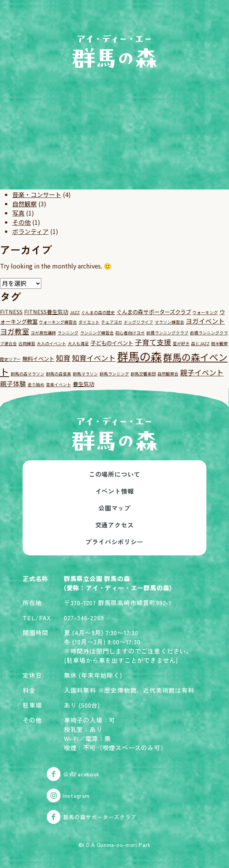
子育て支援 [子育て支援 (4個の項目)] (153, 342)
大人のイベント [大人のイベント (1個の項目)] (52, 343)
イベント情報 (115, 491)
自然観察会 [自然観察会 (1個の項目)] (168, 374)
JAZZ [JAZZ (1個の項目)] (75, 312)
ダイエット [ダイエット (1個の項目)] (89, 322)
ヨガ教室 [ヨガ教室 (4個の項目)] (15, 331)
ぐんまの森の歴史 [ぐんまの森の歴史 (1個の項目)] (98, 312)
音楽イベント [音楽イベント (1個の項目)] (59, 385)
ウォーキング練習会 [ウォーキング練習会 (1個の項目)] (58, 322)
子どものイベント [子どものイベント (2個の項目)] (112, 343)
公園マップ (114, 508)
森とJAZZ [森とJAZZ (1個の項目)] (200, 343)
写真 (18, 213)
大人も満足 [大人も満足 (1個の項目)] (78, 343)
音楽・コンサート (37, 194)
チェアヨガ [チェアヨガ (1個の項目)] (112, 322)
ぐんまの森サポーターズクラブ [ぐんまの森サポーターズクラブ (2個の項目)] (154, 312)
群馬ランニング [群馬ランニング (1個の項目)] (114, 374)
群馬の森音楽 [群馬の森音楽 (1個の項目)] (59, 374)
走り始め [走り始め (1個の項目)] (36, 385)
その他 (21, 222)
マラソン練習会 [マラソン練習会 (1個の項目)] (169, 322)
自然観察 (25, 204)
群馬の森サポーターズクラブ (92, 817)
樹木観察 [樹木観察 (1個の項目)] (219, 343)
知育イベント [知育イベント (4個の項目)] (94, 358)
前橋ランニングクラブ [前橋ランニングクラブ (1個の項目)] (167, 333)
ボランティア (30, 231)
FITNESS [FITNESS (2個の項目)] (11, 312)
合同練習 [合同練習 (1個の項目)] (27, 343)
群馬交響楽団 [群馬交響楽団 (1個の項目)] (143, 374)
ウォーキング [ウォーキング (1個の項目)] (205, 312)
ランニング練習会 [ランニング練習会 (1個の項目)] (97, 333)
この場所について (114, 474)
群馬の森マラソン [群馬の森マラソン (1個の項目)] (28, 374)
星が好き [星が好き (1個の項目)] (181, 343)
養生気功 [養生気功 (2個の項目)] (83, 384)
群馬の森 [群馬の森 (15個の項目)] (139, 356)
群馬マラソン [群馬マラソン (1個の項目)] (85, 374)
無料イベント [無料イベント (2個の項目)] (38, 358)
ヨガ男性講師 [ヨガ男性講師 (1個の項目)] (43, 333)
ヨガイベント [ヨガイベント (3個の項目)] (205, 321)
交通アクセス (115, 525)
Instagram (68, 796)
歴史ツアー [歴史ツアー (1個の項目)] (10, 359)
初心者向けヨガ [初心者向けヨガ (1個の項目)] (130, 333)
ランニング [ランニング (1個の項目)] (68, 333)
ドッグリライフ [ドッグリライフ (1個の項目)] (138, 322)
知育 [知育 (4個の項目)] (63, 358)
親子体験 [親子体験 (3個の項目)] (13, 383)
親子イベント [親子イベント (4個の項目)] (202, 372)
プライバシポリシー (114, 542)
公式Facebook (73, 774)
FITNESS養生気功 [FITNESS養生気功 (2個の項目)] (46, 312)
